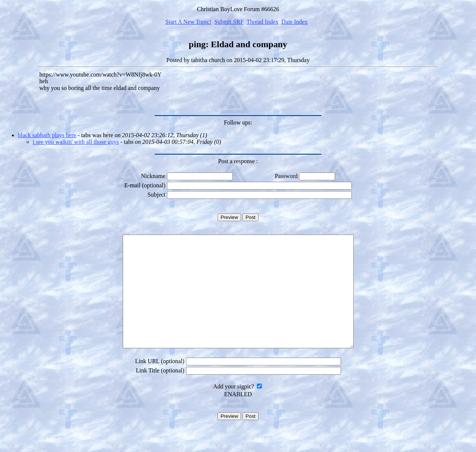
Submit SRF (229, 22)
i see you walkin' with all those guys (76, 142)
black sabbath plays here (47, 135)
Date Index (294, 22)
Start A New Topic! (188, 22)
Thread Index (263, 22)
